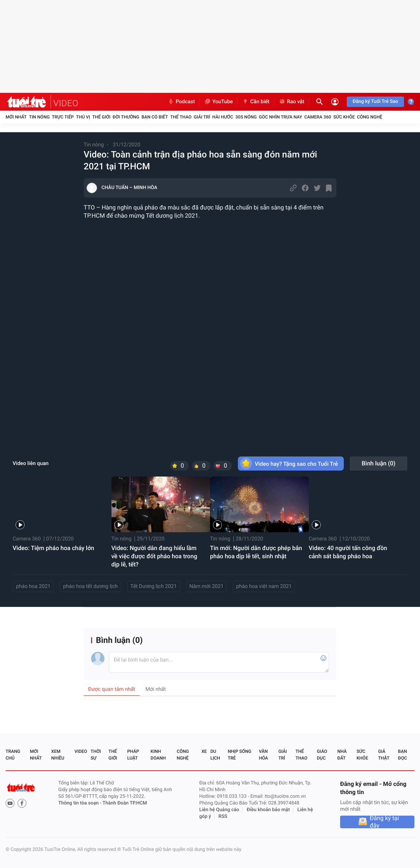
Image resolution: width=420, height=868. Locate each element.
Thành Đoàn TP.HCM (125, 803)
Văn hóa (263, 755)
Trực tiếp (63, 117)
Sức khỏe (344, 117)
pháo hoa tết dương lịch (91, 586)
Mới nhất (16, 117)
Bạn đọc (403, 755)
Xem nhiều (58, 755)
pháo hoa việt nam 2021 (264, 586)
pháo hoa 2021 (33, 586)
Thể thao (181, 117)
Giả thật (384, 755)
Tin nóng (39, 117)
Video (81, 751)
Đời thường (126, 117)
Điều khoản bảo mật (268, 810)
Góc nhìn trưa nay (281, 117)
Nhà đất (342, 755)
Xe (204, 751)
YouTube (218, 102)
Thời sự (96, 755)
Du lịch (215, 755)
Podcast (181, 102)
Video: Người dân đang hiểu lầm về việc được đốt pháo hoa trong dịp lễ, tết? (154, 556)
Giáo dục (322, 755)
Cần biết (256, 102)
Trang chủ (13, 755)
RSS (223, 817)
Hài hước (223, 117)
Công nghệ (369, 117)
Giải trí (202, 117)
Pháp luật (133, 755)
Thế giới (101, 117)
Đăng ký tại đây (385, 822)
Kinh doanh (158, 755)
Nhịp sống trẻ (240, 755)
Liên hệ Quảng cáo (219, 810)
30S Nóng (246, 117)
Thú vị (83, 117)
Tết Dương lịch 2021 (154, 586)
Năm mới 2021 (207, 586)
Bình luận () (379, 463)
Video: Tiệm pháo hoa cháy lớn (53, 548)
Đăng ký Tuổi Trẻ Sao (375, 102)
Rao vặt (292, 102)
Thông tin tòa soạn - (80, 803)
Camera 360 (318, 117)
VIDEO (66, 103)
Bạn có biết (155, 117)
